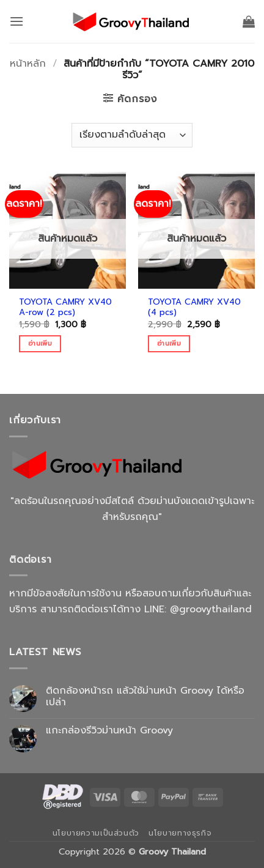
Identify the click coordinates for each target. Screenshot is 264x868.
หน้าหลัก (28, 64)
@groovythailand (211, 609)
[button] (16, 21)
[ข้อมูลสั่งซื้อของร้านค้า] (132, 135)
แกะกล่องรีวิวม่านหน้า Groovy (109, 731)
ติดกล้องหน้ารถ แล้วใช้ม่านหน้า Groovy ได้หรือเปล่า (145, 697)
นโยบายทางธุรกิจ (180, 833)
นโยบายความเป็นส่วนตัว (96, 833)
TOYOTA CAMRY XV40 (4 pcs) (194, 307)
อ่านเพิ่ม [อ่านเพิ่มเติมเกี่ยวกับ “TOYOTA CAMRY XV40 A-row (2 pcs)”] (40, 343)
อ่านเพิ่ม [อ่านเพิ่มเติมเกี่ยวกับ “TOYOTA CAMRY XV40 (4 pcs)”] (169, 343)
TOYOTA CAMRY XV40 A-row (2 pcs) (65, 307)
